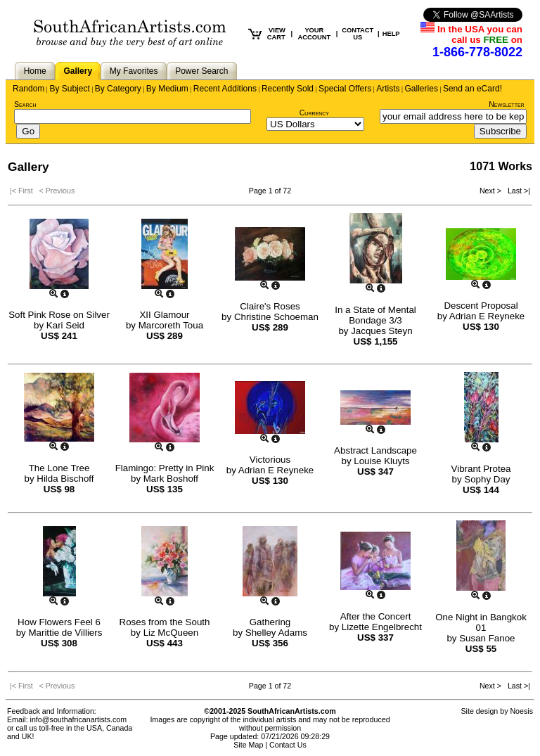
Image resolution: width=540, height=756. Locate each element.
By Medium (167, 89)
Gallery (78, 71)
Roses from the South (165, 622)
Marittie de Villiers (65, 633)
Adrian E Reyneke (487, 316)
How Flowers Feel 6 (59, 622)
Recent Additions (225, 89)
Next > (491, 191)
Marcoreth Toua (171, 325)
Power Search (201, 71)
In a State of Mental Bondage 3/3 (375, 315)
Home (35, 71)
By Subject (69, 89)
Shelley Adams (276, 633)
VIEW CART (276, 34)
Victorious (270, 460)
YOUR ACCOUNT (315, 34)
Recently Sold (288, 89)
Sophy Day (487, 479)
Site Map (248, 745)
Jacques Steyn (381, 331)
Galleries (422, 89)
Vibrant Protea (481, 469)
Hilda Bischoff (65, 479)
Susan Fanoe (487, 638)
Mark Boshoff (171, 479)
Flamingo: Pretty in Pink (165, 468)
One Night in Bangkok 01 (481, 622)
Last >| (517, 191)
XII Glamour (164, 315)
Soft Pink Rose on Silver (59, 315)
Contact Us (288, 745)
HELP (391, 34)
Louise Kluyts (381, 461)
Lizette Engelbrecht (382, 627)
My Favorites (134, 71)
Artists (388, 89)
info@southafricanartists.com (79, 719)
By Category (118, 89)
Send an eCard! (472, 89)
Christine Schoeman (276, 317)
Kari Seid (65, 325)
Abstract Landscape (375, 450)
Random (28, 89)
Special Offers (345, 89)
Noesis (521, 711)
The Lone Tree (59, 468)
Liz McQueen (171, 633)
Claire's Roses (270, 306)
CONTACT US (358, 34)
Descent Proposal (481, 306)
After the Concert (376, 616)
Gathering (270, 622)
